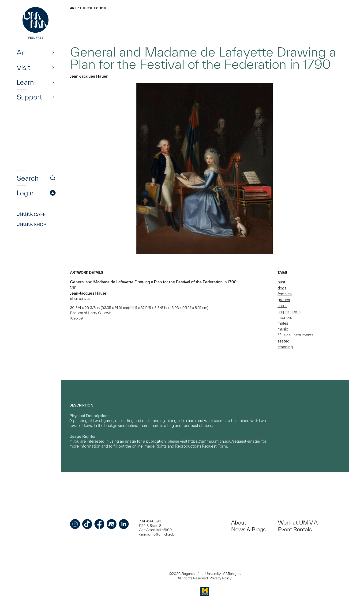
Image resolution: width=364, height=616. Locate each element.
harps (282, 306)
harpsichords (289, 311)
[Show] (53, 53)
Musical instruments (295, 335)
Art (21, 53)
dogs (282, 288)
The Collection (93, 8)
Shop (32, 224)
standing (285, 347)
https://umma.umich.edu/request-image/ (224, 441)
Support (29, 97)
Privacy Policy (220, 578)
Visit (23, 67)
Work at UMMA (298, 523)
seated (283, 341)
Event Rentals (295, 529)
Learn (25, 82)
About (239, 523)
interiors (285, 317)
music (283, 329)
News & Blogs (248, 529)
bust (281, 282)
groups (284, 300)
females (285, 294)
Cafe (31, 214)
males (283, 323)
